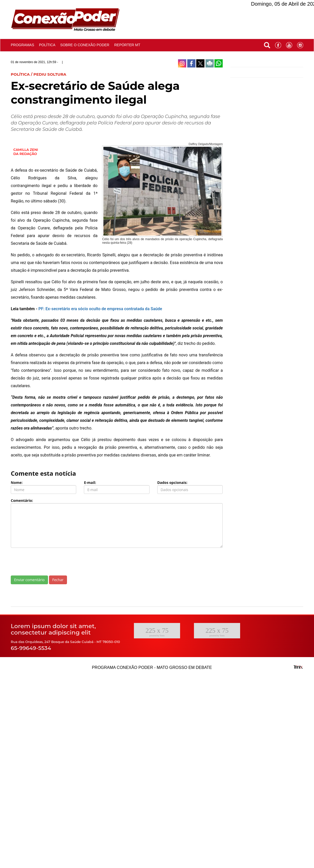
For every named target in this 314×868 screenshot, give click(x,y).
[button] (267, 44)
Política (47, 45)
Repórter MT (127, 45)
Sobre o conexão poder (85, 45)
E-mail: (90, 482)
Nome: (17, 482)
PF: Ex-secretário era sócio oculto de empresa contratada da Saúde (100, 309)
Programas (22, 45)
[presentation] (50, 562)
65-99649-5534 (31, 648)
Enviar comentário (29, 580)
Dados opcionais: (172, 482)
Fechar (58, 580)
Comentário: (22, 500)
